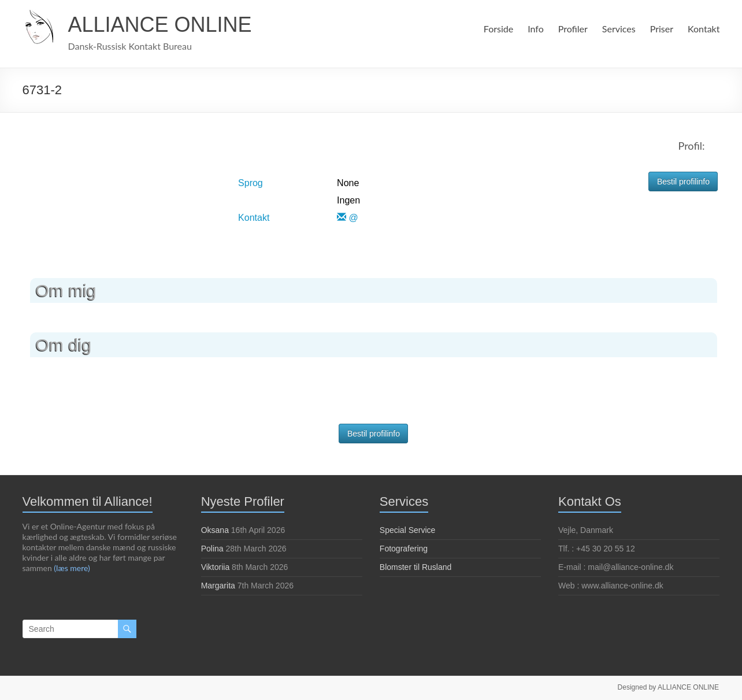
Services (617, 29)
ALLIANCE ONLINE (160, 25)
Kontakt (704, 29)
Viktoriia (216, 567)
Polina (212, 549)
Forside (496, 29)
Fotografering (404, 549)
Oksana (215, 530)
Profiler (571, 29)
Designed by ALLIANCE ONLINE (669, 687)
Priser (662, 29)
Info (534, 29)
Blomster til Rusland (416, 567)
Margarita (218, 586)
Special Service (408, 530)
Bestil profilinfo (683, 182)
